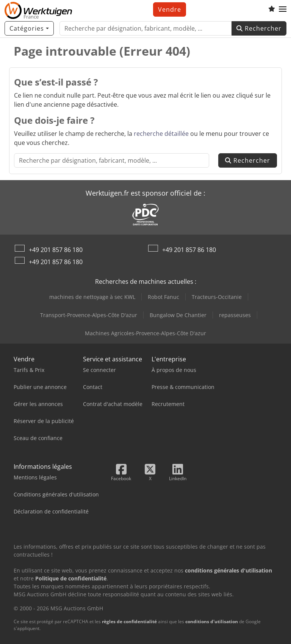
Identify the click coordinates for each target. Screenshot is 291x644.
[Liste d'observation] (272, 9)
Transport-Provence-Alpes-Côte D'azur (89, 315)
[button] (283, 9)
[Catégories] (29, 28)
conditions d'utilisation (212, 621)
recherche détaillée (161, 134)
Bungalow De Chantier (178, 315)
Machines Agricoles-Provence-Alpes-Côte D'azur (145, 333)
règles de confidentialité (129, 621)
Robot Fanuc (163, 297)
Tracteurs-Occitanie (217, 297)
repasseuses (235, 315)
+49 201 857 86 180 (56, 250)
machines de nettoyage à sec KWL (92, 297)
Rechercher (259, 28)
